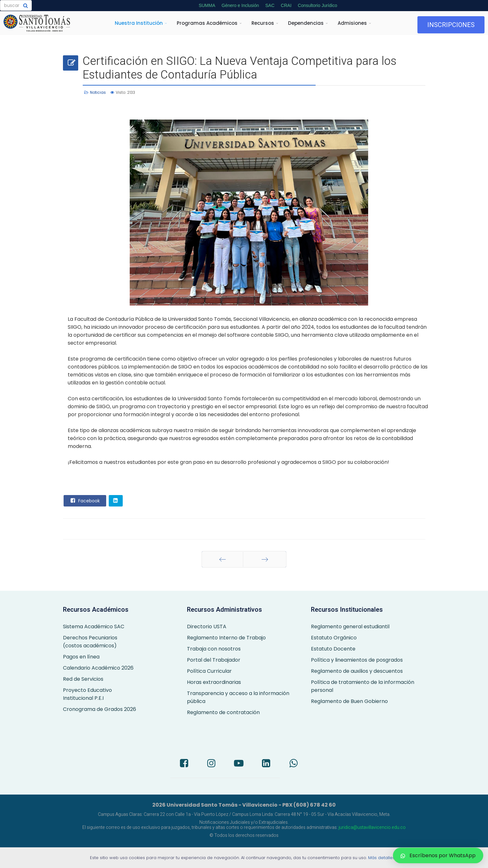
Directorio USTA (207, 627)
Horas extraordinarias (214, 682)
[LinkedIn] (266, 764)
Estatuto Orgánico (334, 638)
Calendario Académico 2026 (98, 668)
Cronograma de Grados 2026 (100, 709)
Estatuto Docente (333, 649)
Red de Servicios (83, 679)
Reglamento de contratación (223, 712)
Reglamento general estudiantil (350, 627)
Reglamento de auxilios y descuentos (357, 671)
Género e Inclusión (240, 5)
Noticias (98, 92)
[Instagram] (211, 764)
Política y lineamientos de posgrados (357, 660)
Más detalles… (383, 858)
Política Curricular (209, 671)
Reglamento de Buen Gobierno (349, 701)
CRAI (286, 5)
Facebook (85, 500)
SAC (270, 5)
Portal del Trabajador (214, 660)
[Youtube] (239, 764)
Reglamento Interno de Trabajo (226, 638)
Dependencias (306, 23)
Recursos (263, 23)
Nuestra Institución (139, 23)
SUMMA (207, 5)
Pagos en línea (81, 657)
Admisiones (352, 23)
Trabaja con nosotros (214, 649)
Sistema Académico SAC (94, 627)
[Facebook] (184, 764)
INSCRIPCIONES (451, 25)
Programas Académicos (207, 23)
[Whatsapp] (293, 764)
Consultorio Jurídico (318, 5)
